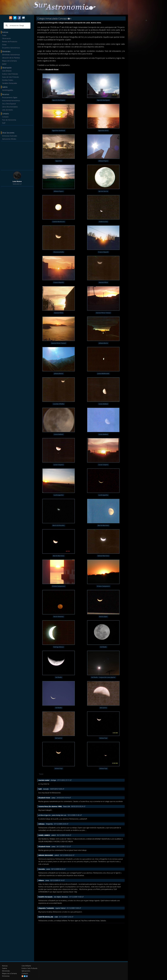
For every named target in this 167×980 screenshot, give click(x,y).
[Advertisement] (17, 155)
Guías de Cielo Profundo (10, 77)
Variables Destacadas (10, 83)
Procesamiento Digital (10, 97)
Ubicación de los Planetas (11, 58)
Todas (4, 35)
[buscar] (17, 26)
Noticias (5, 966)
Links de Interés (8, 110)
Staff (4, 123)
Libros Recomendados (10, 107)
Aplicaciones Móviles (9, 139)
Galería (5, 968)
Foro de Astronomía (9, 120)
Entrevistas (6, 976)
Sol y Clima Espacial (9, 104)
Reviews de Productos (10, 42)
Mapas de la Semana (9, 61)
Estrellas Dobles (8, 80)
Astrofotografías (8, 90)
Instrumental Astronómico (11, 101)
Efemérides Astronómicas (11, 55)
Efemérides (6, 971)
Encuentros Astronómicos (11, 48)
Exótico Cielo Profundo (10, 74)
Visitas (4, 45)
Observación (6, 38)
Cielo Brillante (7, 71)
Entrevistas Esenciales (10, 136)
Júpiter (4, 64)
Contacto (5, 117)
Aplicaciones (26, 971)
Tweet (41, 774)
